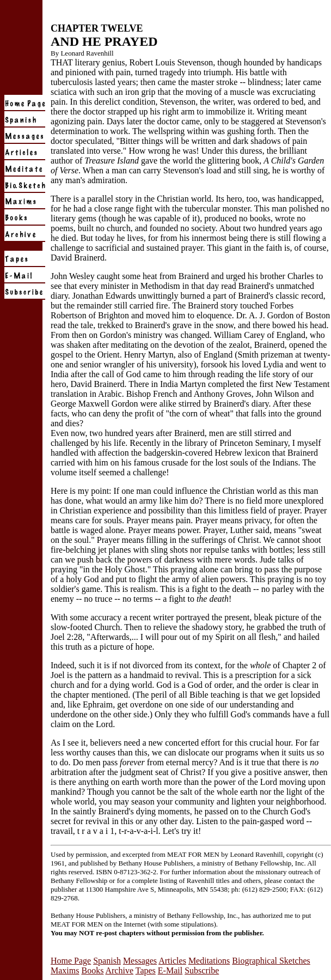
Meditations (209, 961)
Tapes (146, 970)
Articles (172, 961)
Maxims (65, 970)
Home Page (71, 961)
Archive (119, 970)
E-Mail (170, 970)
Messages (140, 961)
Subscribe (202, 970)
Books (92, 970)
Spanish (107, 961)
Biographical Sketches (271, 961)
